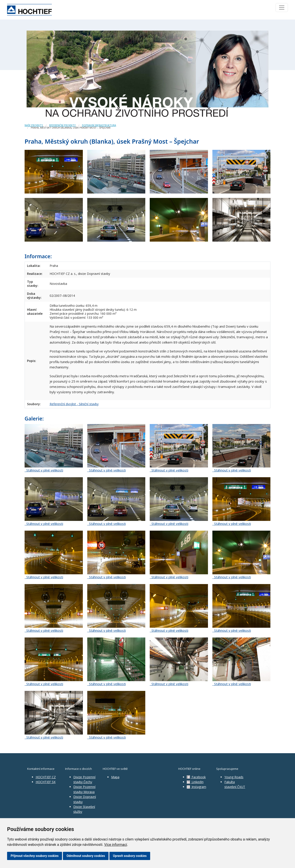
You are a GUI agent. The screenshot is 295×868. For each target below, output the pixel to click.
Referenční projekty (62, 125)
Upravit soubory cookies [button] (130, 856)
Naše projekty (34, 125)
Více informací (116, 845)
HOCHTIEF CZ (46, 777)
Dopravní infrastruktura (99, 125)
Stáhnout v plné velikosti (44, 470)
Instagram (196, 787)
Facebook (196, 777)
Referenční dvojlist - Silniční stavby (74, 404)
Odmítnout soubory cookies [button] (86, 856)
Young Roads (234, 777)
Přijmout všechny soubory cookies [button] (35, 856)
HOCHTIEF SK (46, 782)
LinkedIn (195, 782)
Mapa (115, 777)
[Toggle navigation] (282, 8)
